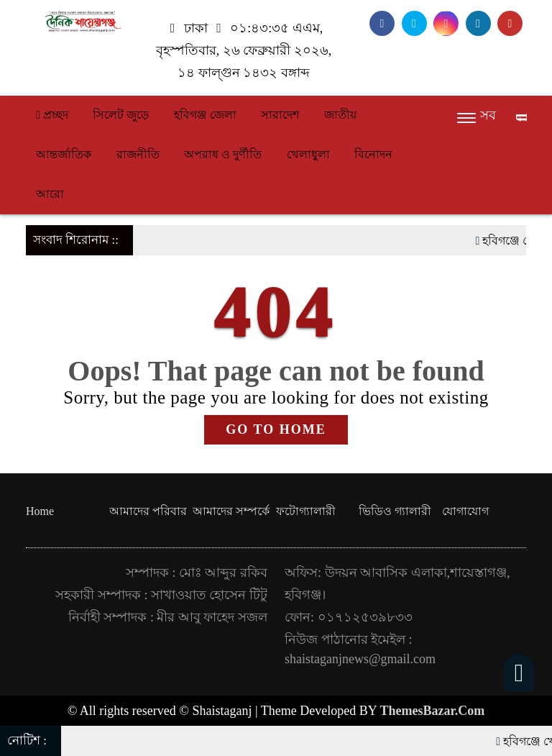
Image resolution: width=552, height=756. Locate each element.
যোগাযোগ (465, 511)
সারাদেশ (280, 115)
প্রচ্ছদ (52, 115)
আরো (50, 194)
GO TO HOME (276, 429)
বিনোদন (373, 154)
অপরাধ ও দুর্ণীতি (223, 154)
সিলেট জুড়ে (121, 115)
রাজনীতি (138, 154)
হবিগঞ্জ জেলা (205, 115)
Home (40, 511)
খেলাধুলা (308, 154)
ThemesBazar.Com (433, 711)
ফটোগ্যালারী (306, 511)
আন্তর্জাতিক (64, 154)
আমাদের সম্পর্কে (231, 511)
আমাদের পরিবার (148, 511)
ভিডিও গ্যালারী (395, 511)
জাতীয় (340, 115)
